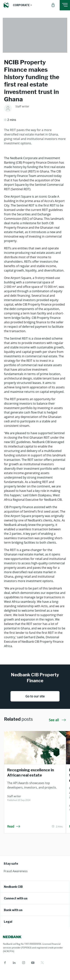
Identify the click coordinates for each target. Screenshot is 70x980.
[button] (22, 5)
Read (14, 826)
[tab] (35, 887)
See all (57, 720)
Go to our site (35, 696)
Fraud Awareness (16, 871)
